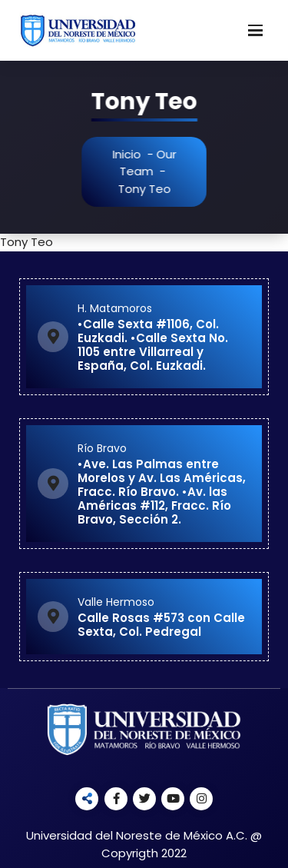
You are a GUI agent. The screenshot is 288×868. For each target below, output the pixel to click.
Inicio (129, 154)
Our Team (151, 163)
